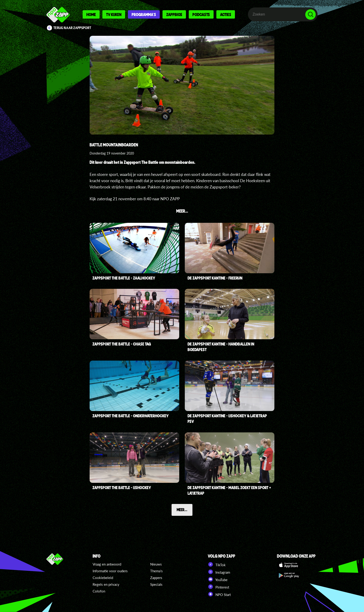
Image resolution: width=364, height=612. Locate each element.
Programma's (144, 14)
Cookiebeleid (103, 578)
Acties (226, 14)
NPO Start (219, 594)
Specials (156, 584)
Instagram (219, 572)
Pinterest (218, 587)
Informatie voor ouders (110, 571)
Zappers (156, 578)
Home (91, 14)
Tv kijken (114, 14)
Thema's (156, 571)
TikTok (217, 564)
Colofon (99, 591)
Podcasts (201, 14)
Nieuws (156, 564)
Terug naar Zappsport (72, 28)
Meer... (182, 510)
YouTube (218, 579)
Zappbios (174, 14)
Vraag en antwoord (107, 564)
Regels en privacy (106, 584)
